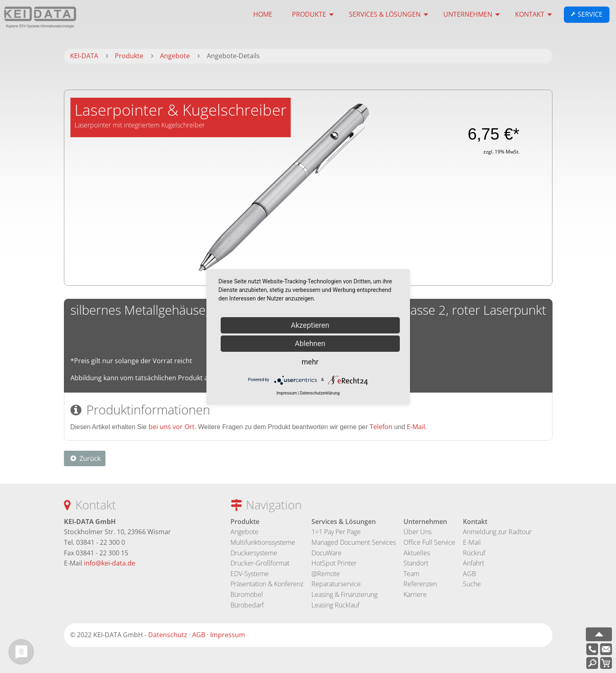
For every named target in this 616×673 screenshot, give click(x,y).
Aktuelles (417, 553)
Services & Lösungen (344, 522)
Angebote (244, 532)
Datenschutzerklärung (320, 393)
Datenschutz (168, 635)
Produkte (245, 522)
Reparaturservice (336, 584)
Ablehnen (310, 343)
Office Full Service (429, 542)
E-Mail (416, 427)
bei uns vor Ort (172, 427)
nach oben (599, 634)
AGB (469, 574)
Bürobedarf (247, 605)
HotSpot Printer (334, 563)
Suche (472, 584)
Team (411, 574)
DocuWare (327, 553)
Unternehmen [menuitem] (468, 14)
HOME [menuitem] (263, 14)
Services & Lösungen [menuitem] (385, 14)
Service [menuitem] (590, 15)
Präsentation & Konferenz (267, 584)
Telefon (381, 427)
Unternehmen (425, 522)
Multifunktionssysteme (263, 542)
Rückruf (474, 553)
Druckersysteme (254, 553)
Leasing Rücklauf (335, 605)
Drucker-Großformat (260, 563)
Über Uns (418, 532)
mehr (310, 362)
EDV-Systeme (250, 574)
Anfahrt (474, 563)
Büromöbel (247, 594)
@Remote (326, 574)
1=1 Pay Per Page (336, 532)
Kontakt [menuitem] (530, 14)
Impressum (228, 635)
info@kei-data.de (110, 563)
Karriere (415, 594)
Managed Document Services (354, 542)
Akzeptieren (310, 325)
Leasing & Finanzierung (344, 594)
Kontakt (475, 522)
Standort (416, 563)
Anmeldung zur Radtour (497, 532)
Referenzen (420, 584)
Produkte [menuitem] (309, 14)
